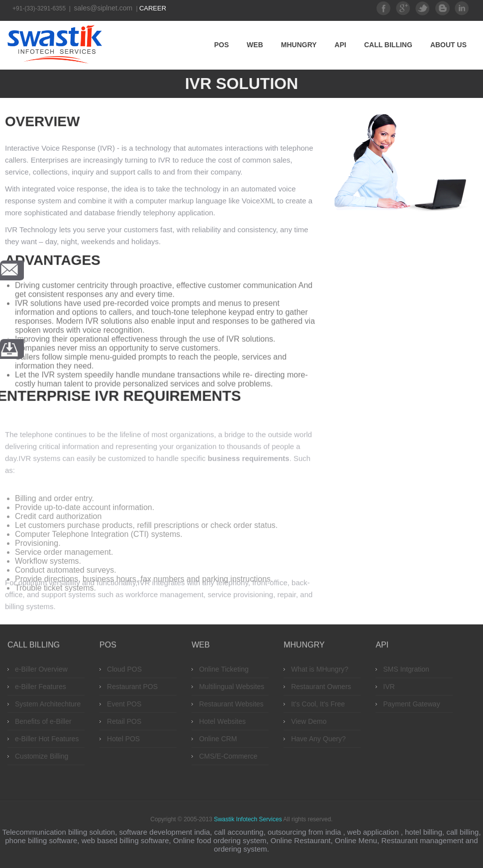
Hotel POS (123, 739)
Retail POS (124, 721)
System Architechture (48, 704)
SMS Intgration (406, 669)
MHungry (299, 45)
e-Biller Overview (41, 669)
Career (153, 8)
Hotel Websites (222, 721)
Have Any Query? (318, 739)
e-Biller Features (41, 687)
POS (222, 45)
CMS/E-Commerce (228, 756)
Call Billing (388, 45)
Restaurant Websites (231, 704)
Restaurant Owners (321, 687)
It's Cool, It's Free (318, 704)
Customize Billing (42, 756)
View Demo (309, 721)
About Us (448, 45)
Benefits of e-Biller (43, 721)
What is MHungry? (320, 669)
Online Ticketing (224, 669)
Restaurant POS (132, 687)
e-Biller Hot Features (47, 739)
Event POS (124, 704)
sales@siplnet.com (104, 8)
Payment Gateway (411, 704)
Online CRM (218, 739)
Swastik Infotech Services (248, 819)
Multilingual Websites (232, 687)
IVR (389, 687)
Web (255, 45)
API (340, 45)
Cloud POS (124, 669)
